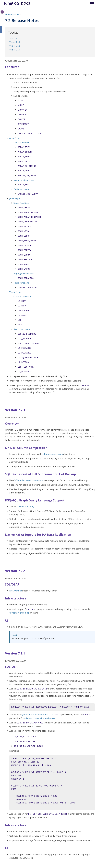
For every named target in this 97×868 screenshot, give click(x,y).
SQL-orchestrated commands (29, 468)
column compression (52, 442)
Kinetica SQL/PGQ (25, 494)
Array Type (15, 136)
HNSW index (16, 578)
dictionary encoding (19, 600)
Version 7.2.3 (15, 42)
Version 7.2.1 (15, 50)
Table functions (21, 185)
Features (13, 38)
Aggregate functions (24, 176)
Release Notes (12, 14)
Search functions (22, 319)
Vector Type (15, 284)
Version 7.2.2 (15, 46)
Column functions (22, 288)
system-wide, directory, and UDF (37, 702)
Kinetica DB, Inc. (83, 859)
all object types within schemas (40, 705)
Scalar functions (21, 141)
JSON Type (15, 194)
